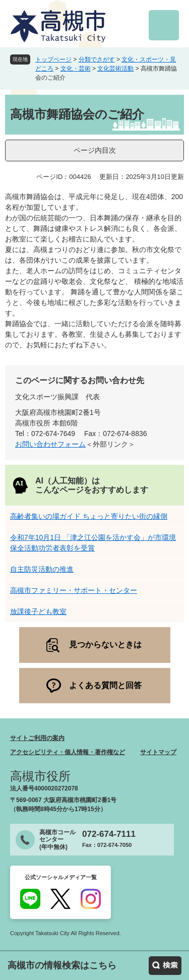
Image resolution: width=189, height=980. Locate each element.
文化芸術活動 (115, 69)
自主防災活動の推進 (42, 569)
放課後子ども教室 (38, 611)
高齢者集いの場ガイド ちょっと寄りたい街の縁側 (89, 516)
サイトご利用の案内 (37, 738)
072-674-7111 (109, 834)
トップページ (53, 59)
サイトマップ (158, 752)
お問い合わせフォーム (50, 444)
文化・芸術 (76, 69)
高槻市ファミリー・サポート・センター (74, 590)
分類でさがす (97, 59)
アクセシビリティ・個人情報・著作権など (68, 752)
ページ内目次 (95, 150)
